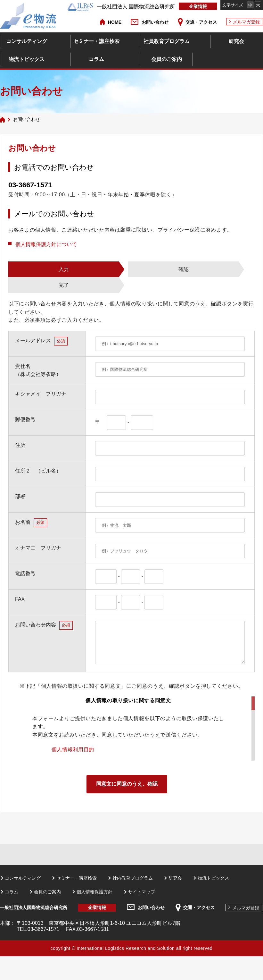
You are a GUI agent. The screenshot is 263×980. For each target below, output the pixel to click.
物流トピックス (27, 59)
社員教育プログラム (167, 41)
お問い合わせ (155, 22)
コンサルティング (27, 41)
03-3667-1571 (30, 185)
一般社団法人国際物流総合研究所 (34, 908)
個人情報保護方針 (95, 892)
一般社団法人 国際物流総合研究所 (121, 7)
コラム (96, 59)
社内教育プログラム (133, 878)
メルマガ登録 (246, 22)
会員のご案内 (167, 59)
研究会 (236, 41)
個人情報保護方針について (46, 244)
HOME (115, 22)
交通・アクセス (201, 22)
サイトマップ (142, 892)
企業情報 (198, 6)
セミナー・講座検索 (96, 41)
